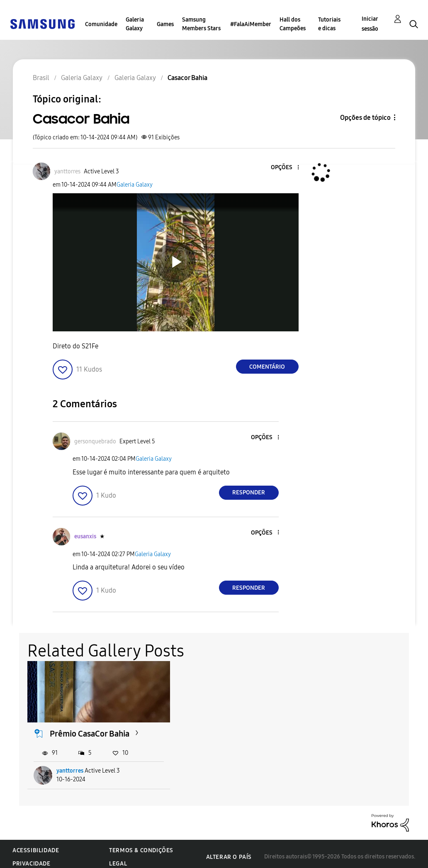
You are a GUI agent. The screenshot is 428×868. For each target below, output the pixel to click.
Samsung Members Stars (201, 24)
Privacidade (32, 858)
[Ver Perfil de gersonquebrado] (95, 441)
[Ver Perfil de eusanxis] (85, 536)
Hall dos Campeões (293, 24)
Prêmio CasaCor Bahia (90, 728)
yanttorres (70, 765)
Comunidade (101, 24)
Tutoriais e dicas (329, 24)
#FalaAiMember (251, 24)
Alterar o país (229, 851)
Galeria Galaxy (135, 24)
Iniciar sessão (370, 24)
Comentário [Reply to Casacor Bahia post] (267, 367)
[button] (284, 168)
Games (165, 24)
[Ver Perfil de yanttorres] (67, 171)
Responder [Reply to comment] (249, 492)
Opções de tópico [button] (365, 118)
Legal (118, 858)
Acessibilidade (36, 845)
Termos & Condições (141, 845)
